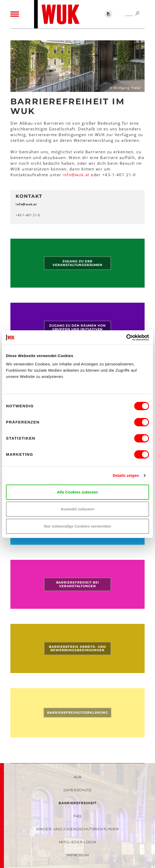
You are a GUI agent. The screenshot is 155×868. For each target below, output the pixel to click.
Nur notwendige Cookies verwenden (77, 526)
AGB (78, 777)
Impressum (78, 855)
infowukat (76, 175)
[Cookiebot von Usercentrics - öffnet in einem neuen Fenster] (126, 338)
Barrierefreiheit (77, 803)
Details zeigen (126, 475)
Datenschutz (77, 790)
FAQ (77, 816)
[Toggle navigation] (15, 14)
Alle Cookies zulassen (77, 492)
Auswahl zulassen (77, 509)
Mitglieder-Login (77, 842)
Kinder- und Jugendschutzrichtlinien (78, 829)
